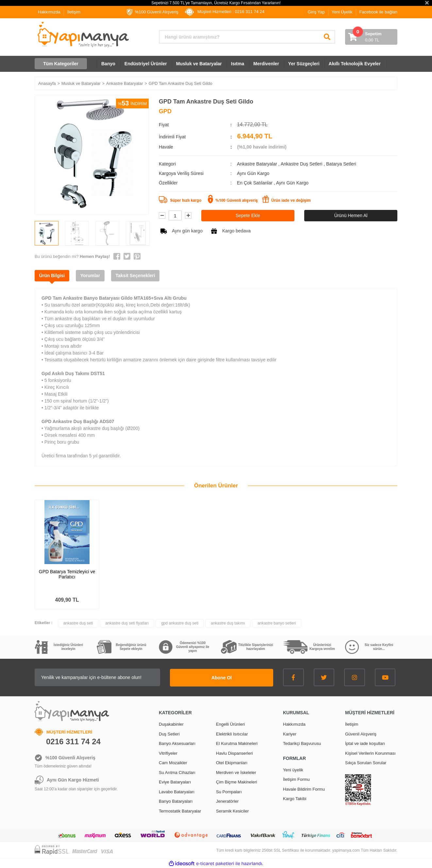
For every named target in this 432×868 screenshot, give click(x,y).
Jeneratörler (227, 801)
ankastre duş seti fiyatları (127, 623)
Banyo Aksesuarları (177, 743)
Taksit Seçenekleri (137, 276)
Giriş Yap (316, 12)
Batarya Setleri (341, 164)
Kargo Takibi (295, 798)
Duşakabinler (171, 724)
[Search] (247, 37)
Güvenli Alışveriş (361, 733)
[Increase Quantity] (188, 216)
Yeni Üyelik (342, 12)
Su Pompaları (229, 791)
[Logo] (83, 35)
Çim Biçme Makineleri (237, 782)
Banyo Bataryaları (176, 801)
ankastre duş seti (78, 623)
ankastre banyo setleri (277, 623)
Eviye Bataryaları (175, 782)
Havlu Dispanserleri (234, 753)
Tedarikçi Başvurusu (302, 743)
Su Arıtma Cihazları (177, 772)
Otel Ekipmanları (232, 762)
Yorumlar (91, 276)
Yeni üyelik (293, 769)
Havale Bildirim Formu (304, 789)
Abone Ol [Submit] (232, 677)
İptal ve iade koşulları (365, 743)
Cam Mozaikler (173, 762)
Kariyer (290, 733)
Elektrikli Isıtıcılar (232, 733)
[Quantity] (175, 216)
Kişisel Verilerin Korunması (370, 753)
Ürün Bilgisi (52, 276)
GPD (165, 111)
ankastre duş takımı (228, 623)
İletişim (74, 12)
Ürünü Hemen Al (351, 215)
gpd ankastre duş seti (180, 623)
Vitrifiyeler (168, 753)
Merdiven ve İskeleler (236, 772)
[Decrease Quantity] (162, 216)
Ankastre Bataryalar (257, 164)
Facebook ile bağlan (378, 12)
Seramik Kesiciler (232, 810)
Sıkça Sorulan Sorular (366, 762)
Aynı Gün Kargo (292, 183)
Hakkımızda (49, 12)
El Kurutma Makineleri (237, 743)
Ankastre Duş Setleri (302, 164)
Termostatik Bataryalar (180, 810)
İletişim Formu (296, 779)
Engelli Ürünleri (230, 724)
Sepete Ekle (248, 215)
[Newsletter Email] (108, 677)
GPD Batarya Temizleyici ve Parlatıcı (67, 574)
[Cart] (371, 37)
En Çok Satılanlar (255, 183)
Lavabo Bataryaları (177, 791)
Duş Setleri (169, 733)
